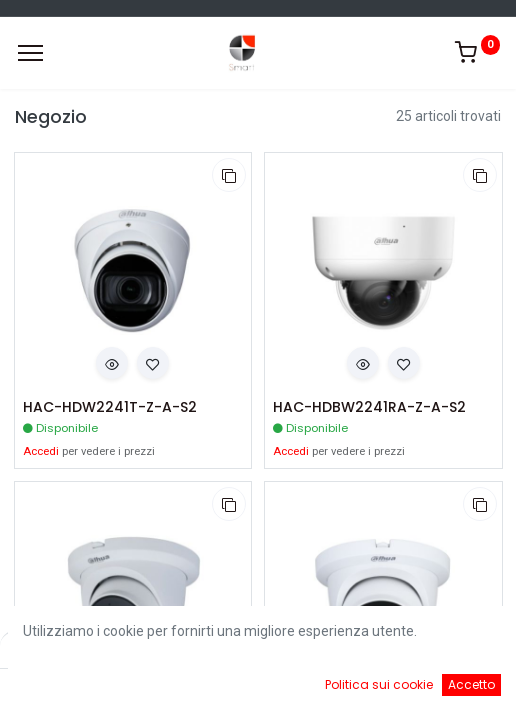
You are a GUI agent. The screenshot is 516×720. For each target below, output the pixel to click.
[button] (229, 175)
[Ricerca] (193, 690)
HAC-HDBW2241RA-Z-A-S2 (369, 407)
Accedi (41, 451)
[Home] (66, 690)
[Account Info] (450, 690)
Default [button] (392, 649)
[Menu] (30, 53)
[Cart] (322, 690)
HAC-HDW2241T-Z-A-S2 (110, 407)
